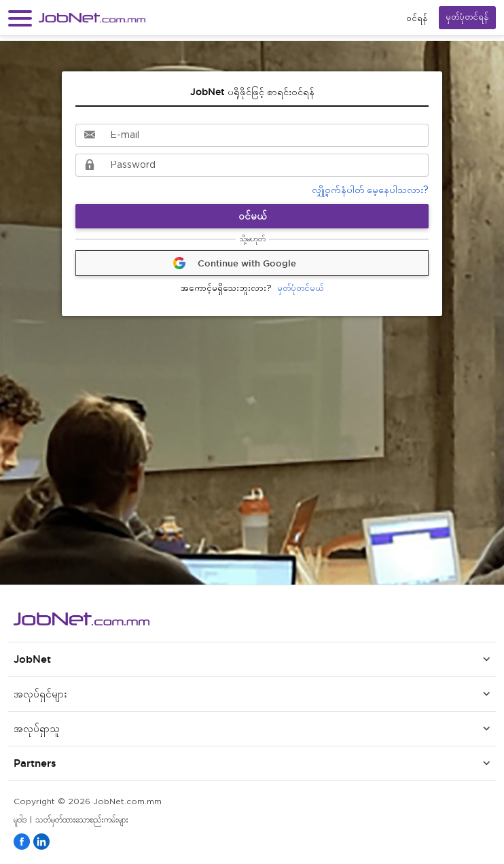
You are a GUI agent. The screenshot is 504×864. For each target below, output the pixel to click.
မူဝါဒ (20, 820)
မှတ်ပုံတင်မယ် (252, 289)
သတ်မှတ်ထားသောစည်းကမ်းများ (82, 820)
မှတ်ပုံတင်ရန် (467, 17)
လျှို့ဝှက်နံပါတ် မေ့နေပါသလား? (370, 190)
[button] (20, 18)
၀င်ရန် (417, 18)
